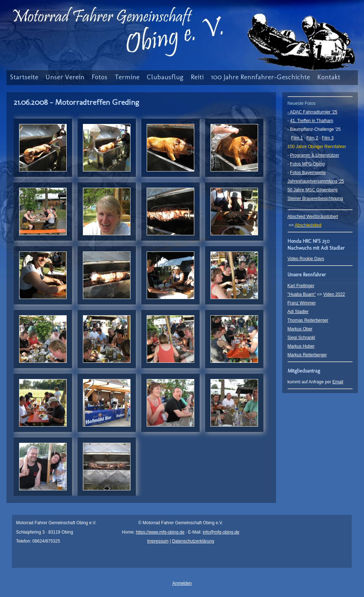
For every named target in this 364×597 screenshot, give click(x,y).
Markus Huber (301, 346)
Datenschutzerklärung (193, 541)
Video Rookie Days (306, 259)
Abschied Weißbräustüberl (313, 217)
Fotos (99, 77)
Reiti (197, 77)
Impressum (158, 541)
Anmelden (182, 583)
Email (338, 382)
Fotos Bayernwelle (308, 173)
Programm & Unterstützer (315, 155)
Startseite (24, 77)
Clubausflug (165, 77)
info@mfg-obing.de (221, 532)
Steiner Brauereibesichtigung (315, 199)
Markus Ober (300, 329)
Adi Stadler (298, 312)
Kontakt (329, 77)
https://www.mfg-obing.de (160, 532)
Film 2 (312, 138)
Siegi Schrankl (301, 338)
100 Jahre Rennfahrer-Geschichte (260, 77)
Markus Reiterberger (307, 355)
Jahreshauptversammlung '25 (316, 181)
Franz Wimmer (302, 303)
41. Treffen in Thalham (312, 121)
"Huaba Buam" (302, 294)
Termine (127, 77)
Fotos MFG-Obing (307, 164)
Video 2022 (334, 294)
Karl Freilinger (301, 286)
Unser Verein (65, 77)
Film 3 (328, 138)
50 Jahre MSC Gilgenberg (313, 190)
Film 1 (297, 138)
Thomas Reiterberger (308, 320)
